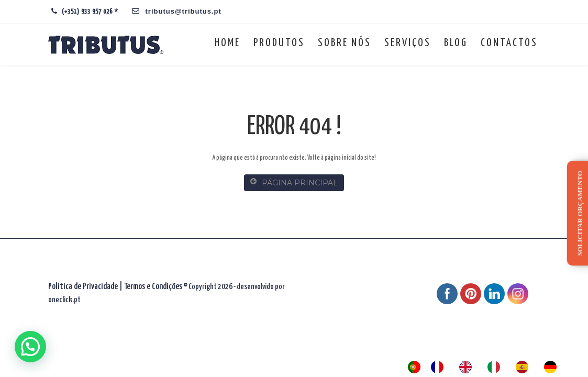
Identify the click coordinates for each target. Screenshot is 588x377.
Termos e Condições (153, 287)
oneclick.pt (64, 300)
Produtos (279, 43)
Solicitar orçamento (580, 213)
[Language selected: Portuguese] (487, 367)
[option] (440, 367)
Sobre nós (345, 43)
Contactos (509, 43)
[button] (30, 347)
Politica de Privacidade (83, 287)
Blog (456, 43)
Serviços (408, 43)
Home (228, 43)
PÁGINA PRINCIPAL (294, 182)
